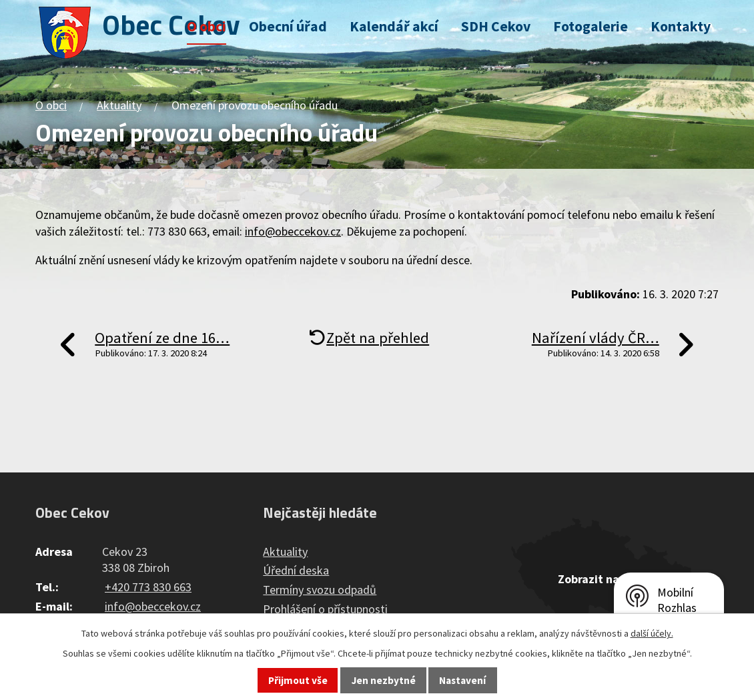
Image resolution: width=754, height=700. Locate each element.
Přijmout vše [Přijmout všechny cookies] (298, 680)
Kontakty (681, 26)
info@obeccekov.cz (293, 231)
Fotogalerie (591, 26)
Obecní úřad (288, 26)
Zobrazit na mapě (605, 579)
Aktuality (119, 105)
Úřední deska (296, 570)
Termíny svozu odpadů (320, 590)
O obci (207, 26)
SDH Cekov (496, 26)
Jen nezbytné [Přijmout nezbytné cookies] (384, 680)
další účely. (652, 633)
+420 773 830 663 (148, 587)
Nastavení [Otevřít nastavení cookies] (462, 680)
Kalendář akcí (394, 26)
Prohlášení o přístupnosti (325, 609)
